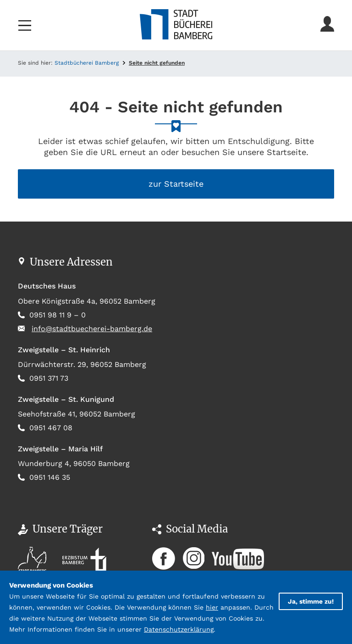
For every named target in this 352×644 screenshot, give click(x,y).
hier (212, 607)
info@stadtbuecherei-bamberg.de (92, 329)
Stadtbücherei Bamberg (87, 63)
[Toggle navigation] (25, 25)
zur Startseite (176, 184)
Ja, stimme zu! (311, 601)
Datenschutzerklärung (179, 629)
